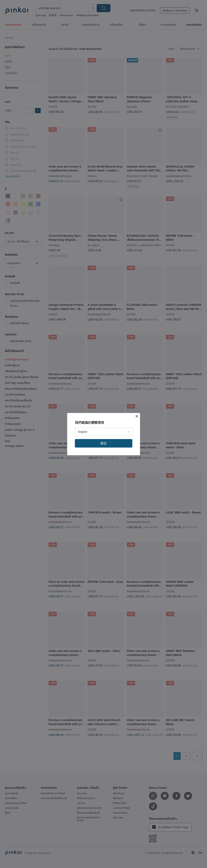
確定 (104, 443)
